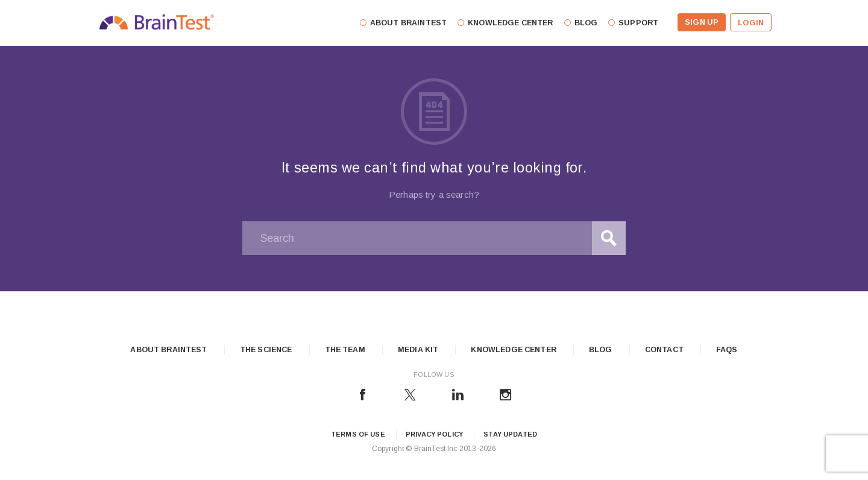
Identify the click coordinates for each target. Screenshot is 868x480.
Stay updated (510, 434)
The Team (345, 350)
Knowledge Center (513, 350)
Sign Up (702, 22)
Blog (601, 350)
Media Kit (418, 350)
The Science (266, 350)
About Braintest (168, 350)
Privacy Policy (434, 434)
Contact (664, 350)
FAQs (727, 350)
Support (638, 23)
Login (751, 23)
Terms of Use (358, 434)
